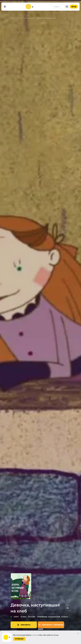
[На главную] (29, 7)
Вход (74, 6)
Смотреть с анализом (53, 625)
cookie (34, 635)
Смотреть (26, 625)
